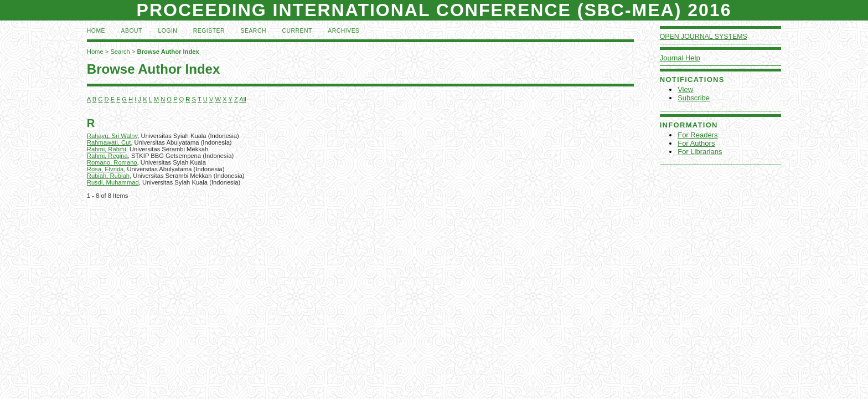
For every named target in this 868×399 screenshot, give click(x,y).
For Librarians (700, 152)
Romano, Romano (112, 162)
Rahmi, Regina (107, 156)
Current (297, 31)
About (132, 31)
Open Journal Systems (704, 37)
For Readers (697, 135)
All (242, 99)
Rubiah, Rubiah (108, 176)
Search (254, 31)
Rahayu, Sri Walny (112, 136)
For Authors (696, 143)
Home (96, 31)
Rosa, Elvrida (105, 169)
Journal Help (680, 58)
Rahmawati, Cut (109, 142)
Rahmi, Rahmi (107, 149)
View (685, 89)
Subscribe (694, 98)
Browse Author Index (168, 52)
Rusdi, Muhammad (113, 182)
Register (209, 31)
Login (167, 31)
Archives (343, 31)
